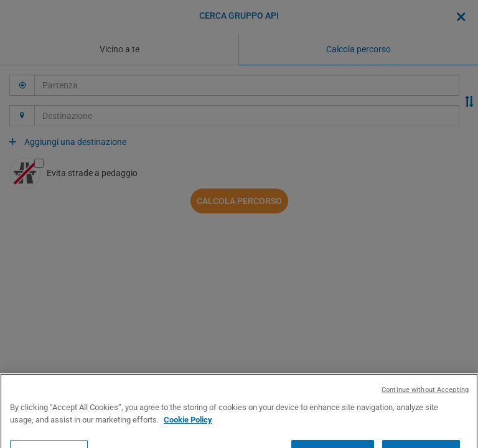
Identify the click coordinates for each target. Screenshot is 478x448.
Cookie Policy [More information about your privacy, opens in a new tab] (188, 443)
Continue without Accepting (425, 413)
